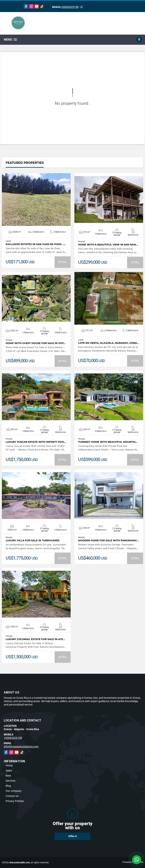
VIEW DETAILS (36, 200)
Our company (14, 791)
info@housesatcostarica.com (21, 746)
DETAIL (63, 262)
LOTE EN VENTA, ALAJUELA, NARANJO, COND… (109, 343)
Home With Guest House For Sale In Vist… (36, 343)
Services (10, 781)
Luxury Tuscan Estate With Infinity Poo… (36, 442)
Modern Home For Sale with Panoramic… (109, 540)
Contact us (12, 796)
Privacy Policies (15, 801)
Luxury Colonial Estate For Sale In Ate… (35, 639)
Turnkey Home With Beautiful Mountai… (108, 442)
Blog (8, 786)
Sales (9, 771)
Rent (8, 776)
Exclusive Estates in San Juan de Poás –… (35, 244)
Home (9, 765)
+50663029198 (69, 7)
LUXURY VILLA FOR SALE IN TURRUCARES (33, 540)
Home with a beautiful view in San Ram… (108, 245)
